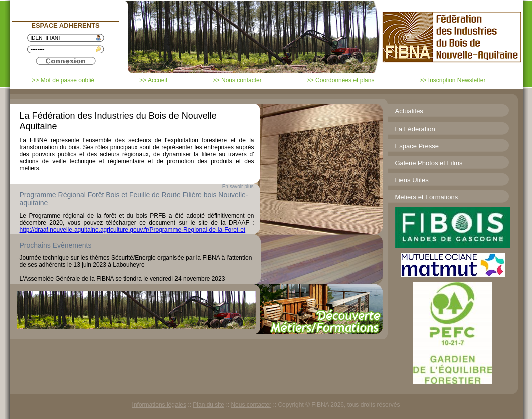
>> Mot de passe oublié (63, 80)
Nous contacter (251, 405)
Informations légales (159, 405)
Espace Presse (417, 146)
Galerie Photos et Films (429, 163)
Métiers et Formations (427, 197)
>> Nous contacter (237, 80)
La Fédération (415, 129)
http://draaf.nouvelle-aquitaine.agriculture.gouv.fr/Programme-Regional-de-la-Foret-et (133, 230)
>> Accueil (153, 80)
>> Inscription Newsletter (452, 80)
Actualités (409, 111)
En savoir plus (238, 187)
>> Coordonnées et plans (341, 80)
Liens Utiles (412, 180)
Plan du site (208, 405)
